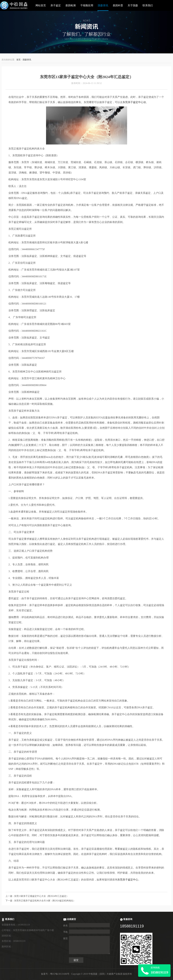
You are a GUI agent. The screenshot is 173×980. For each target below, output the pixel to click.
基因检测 (71, 5)
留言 (66, 938)
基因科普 (118, 5)
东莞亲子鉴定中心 (133, 102)
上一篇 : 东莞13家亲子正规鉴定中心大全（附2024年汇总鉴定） (37, 896)
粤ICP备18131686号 (60, 974)
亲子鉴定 (56, 5)
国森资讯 (103, 5)
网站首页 (41, 5)
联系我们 (148, 5)
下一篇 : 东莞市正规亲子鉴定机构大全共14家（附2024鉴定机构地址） (40, 901)
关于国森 (133, 5)
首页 (18, 60)
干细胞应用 (87, 5)
